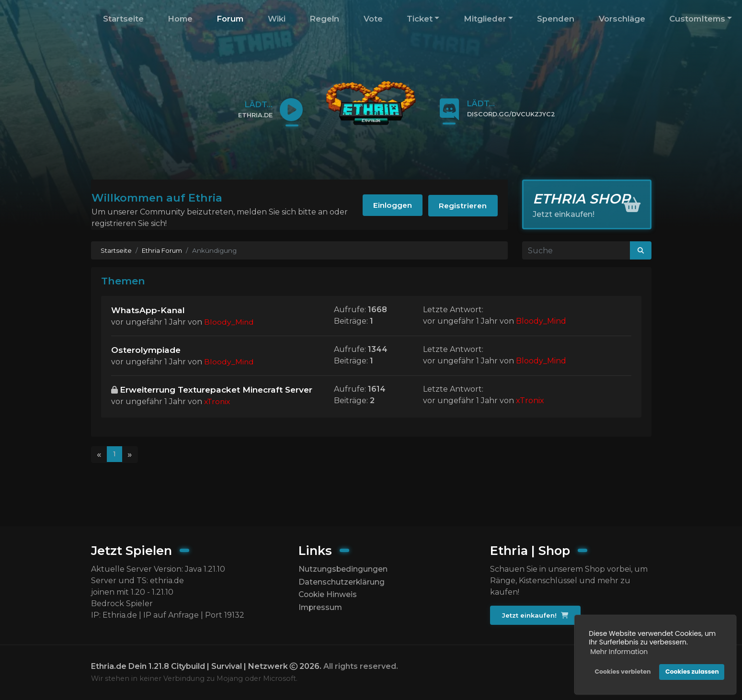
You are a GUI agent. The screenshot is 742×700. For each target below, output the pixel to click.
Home (180, 19)
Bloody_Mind (229, 322)
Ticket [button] (420, 19)
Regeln (324, 19)
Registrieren (462, 206)
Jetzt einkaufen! (536, 615)
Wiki (277, 19)
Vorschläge (622, 19)
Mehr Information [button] (618, 652)
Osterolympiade (147, 350)
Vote (373, 19)
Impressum (321, 608)
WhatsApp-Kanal (149, 310)
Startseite (123, 19)
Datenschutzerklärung (342, 582)
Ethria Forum (163, 250)
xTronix (218, 415)
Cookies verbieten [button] (622, 672)
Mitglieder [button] (485, 19)
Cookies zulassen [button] (692, 672)
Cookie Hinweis (329, 595)
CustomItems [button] (697, 19)
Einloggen (388, 206)
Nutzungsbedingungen (343, 569)
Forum (230, 19)
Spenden (556, 19)
